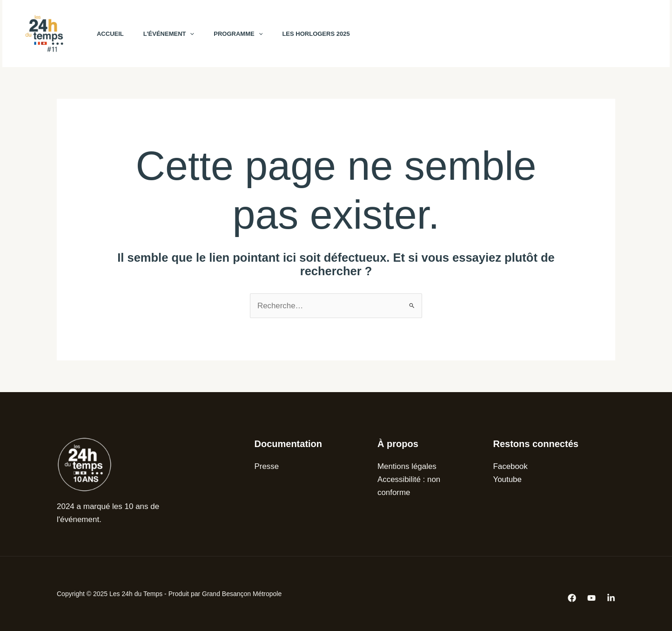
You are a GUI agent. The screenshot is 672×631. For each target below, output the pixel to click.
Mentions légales (407, 466)
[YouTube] (520, 34)
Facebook (511, 466)
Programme (245, 34)
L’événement (173, 34)
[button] (597, 34)
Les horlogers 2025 (326, 34)
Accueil (112, 34)
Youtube (508, 479)
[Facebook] (499, 34)
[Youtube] (591, 598)
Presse (267, 466)
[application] (195, 34)
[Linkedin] (611, 598)
